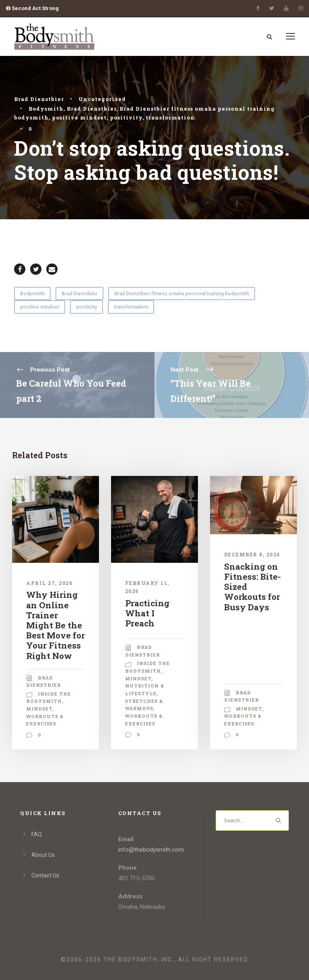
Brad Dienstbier (39, 99)
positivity (126, 117)
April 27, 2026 (49, 583)
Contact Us (45, 875)
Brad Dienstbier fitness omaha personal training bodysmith (182, 294)
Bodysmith (46, 109)
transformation (170, 117)
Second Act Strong (32, 8)
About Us (43, 855)
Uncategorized (102, 99)
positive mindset (79, 117)
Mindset (39, 709)
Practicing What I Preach (147, 613)
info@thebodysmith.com (151, 850)
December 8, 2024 (252, 554)
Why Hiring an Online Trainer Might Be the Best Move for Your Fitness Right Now (56, 625)
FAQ (37, 834)
